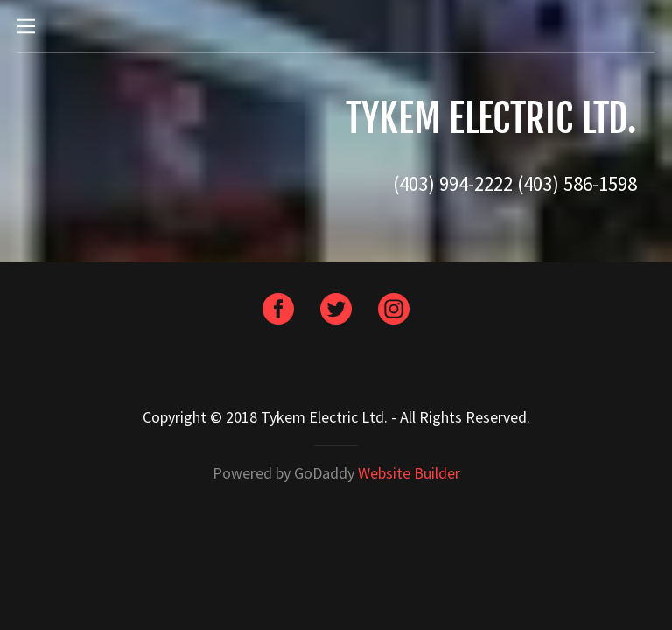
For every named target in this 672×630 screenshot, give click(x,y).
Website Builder (409, 473)
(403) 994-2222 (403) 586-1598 (515, 183)
